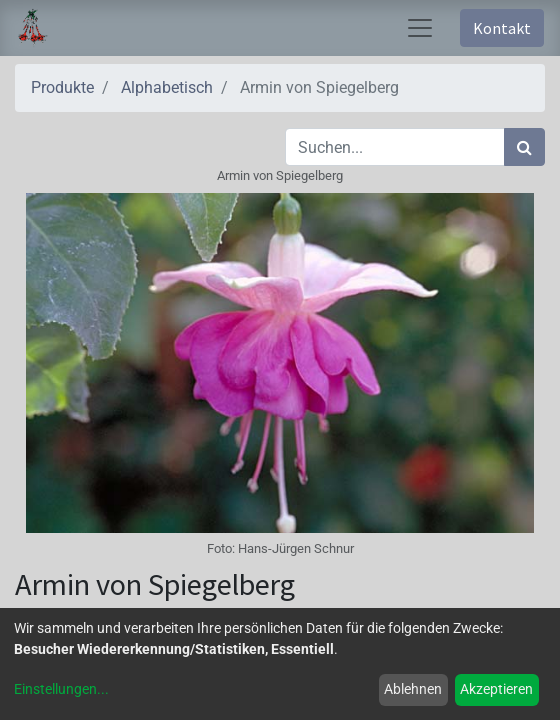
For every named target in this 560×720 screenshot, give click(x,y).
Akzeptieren (496, 689)
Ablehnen (413, 689)
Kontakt (502, 28)
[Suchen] (524, 147)
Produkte (62, 87)
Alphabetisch (167, 87)
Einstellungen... (61, 689)
